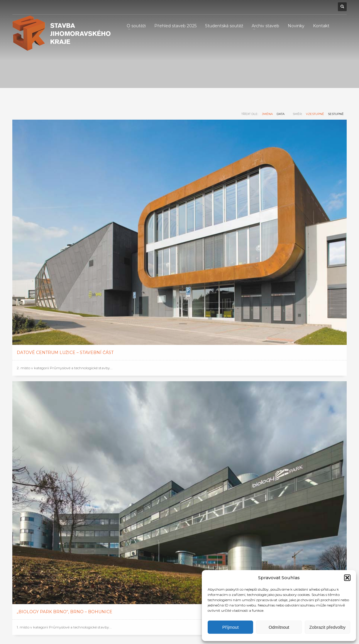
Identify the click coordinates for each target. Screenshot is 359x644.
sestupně (336, 114)
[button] (347, 578)
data (281, 114)
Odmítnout (279, 627)
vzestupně (315, 114)
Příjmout (231, 627)
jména (267, 114)
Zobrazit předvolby (327, 627)
